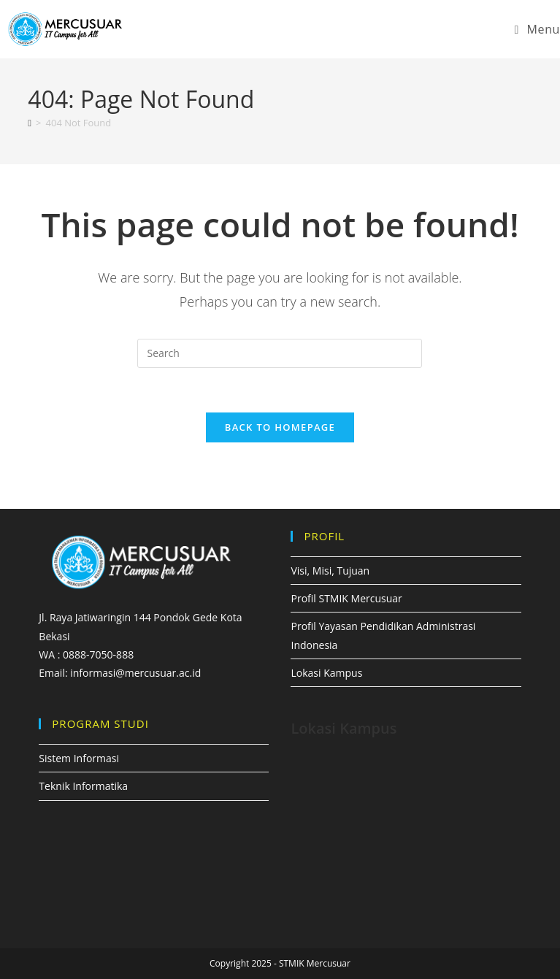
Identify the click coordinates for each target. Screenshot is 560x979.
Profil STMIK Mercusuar (346, 598)
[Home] (30, 123)
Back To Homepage (280, 427)
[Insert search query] (280, 353)
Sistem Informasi (79, 758)
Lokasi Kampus (326, 673)
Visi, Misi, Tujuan (330, 571)
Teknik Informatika (83, 786)
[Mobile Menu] (537, 29)
